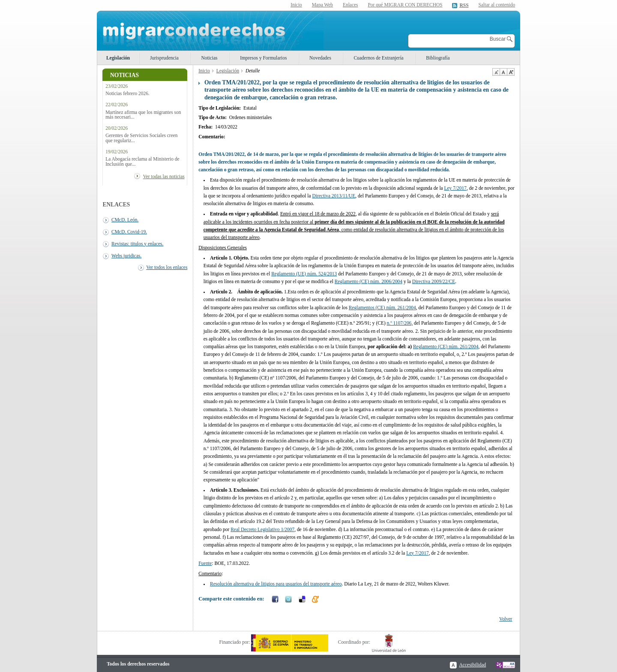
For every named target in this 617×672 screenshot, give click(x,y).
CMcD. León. (125, 220)
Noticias (209, 58)
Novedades (320, 58)
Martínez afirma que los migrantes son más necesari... (143, 115)
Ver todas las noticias (164, 176)
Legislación (118, 58)
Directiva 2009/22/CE (434, 281)
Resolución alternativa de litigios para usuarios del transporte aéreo (276, 584)
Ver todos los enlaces (167, 267)
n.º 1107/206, (400, 323)
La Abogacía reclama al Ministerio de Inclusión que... (142, 161)
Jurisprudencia (164, 58)
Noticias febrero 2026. (127, 94)
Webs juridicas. (126, 256)
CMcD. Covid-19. (129, 232)
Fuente (205, 563)
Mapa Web (322, 5)
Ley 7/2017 (455, 188)
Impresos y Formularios (263, 58)
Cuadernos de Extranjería (378, 58)
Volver (506, 619)
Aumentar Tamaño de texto (511, 72)
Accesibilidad (472, 665)
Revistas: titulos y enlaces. (137, 244)
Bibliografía (438, 58)
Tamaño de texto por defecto (503, 72)
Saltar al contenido (497, 5)
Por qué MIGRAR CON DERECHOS (405, 5)
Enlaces (350, 5)
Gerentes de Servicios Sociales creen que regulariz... (141, 138)
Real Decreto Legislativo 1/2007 (262, 529)
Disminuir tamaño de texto (496, 72)
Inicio (296, 5)
